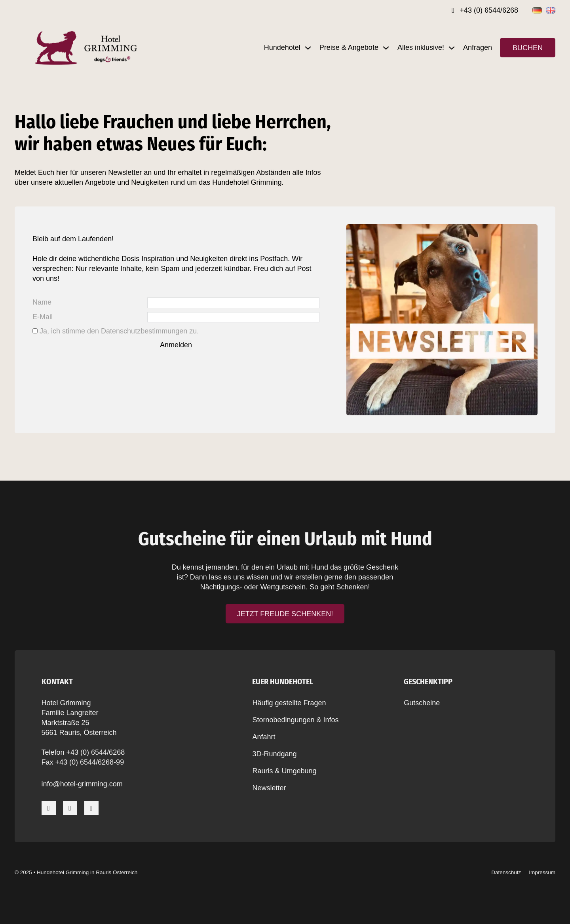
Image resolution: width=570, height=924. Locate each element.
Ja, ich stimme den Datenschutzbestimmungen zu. (119, 331)
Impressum (542, 872)
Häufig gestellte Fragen (289, 703)
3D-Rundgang (274, 754)
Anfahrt (264, 737)
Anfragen (478, 47)
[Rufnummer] (485, 10)
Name (42, 302)
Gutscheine (422, 703)
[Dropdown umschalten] (308, 48)
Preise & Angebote (349, 47)
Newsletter (269, 788)
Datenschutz (506, 872)
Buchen (528, 48)
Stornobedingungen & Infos (295, 720)
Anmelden (176, 345)
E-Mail (43, 317)
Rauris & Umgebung (284, 771)
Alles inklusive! (421, 47)
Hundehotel (282, 47)
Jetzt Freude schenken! (285, 614)
